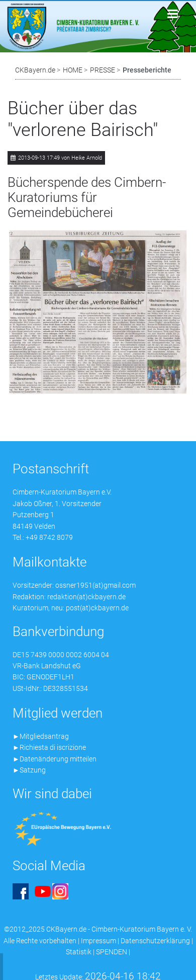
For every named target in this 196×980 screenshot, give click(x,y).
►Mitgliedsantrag (41, 736)
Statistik (79, 952)
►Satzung (29, 770)
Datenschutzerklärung (155, 941)
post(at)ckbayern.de (97, 608)
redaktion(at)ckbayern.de (86, 597)
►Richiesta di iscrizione (49, 747)
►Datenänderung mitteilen (55, 759)
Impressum (99, 941)
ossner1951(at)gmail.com (95, 585)
